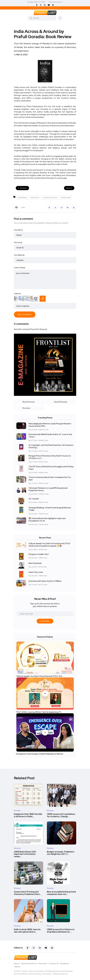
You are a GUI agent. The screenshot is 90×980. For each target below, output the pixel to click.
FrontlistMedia (22, 198)
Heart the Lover (36, 572)
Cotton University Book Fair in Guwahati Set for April (50, 478)
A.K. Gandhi (34, 499)
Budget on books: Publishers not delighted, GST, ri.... (61, 853)
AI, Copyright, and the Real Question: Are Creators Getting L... (51, 446)
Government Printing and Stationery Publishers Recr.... (28, 893)
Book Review (35, 198)
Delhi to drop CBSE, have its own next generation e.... (27, 931)
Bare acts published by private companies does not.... (61, 893)
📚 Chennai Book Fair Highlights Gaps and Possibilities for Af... (47, 520)
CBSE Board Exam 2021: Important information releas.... (25, 854)
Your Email (18, 242)
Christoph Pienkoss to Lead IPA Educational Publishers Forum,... (48, 489)
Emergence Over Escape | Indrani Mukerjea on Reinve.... (40, 754)
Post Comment (25, 314)
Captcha (17, 294)
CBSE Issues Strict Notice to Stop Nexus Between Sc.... (61, 931)
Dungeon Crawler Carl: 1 (39, 554)
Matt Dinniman (35, 563)
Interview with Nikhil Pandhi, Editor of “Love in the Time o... (50, 436)
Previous (22, 188)
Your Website (19, 255)
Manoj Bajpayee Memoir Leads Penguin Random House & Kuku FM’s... (50, 425)
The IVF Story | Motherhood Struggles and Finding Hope (51, 468)
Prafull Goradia (66, 198)
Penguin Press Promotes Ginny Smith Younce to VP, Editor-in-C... (50, 457)
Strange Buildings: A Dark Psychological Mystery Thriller (50, 509)
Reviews (17, 810)
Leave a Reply (20, 268)
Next (69, 188)
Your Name (18, 230)
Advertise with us (55, 2)
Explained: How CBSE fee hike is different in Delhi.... (28, 815)
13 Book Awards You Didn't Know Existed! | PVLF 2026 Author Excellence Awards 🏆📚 (50, 545)
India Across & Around (50, 198)
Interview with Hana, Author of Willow (45, 581)
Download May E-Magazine (45, 8)
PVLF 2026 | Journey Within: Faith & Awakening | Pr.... (39, 712)
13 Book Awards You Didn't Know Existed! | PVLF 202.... (40, 676)
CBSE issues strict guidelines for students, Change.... (61, 815)
